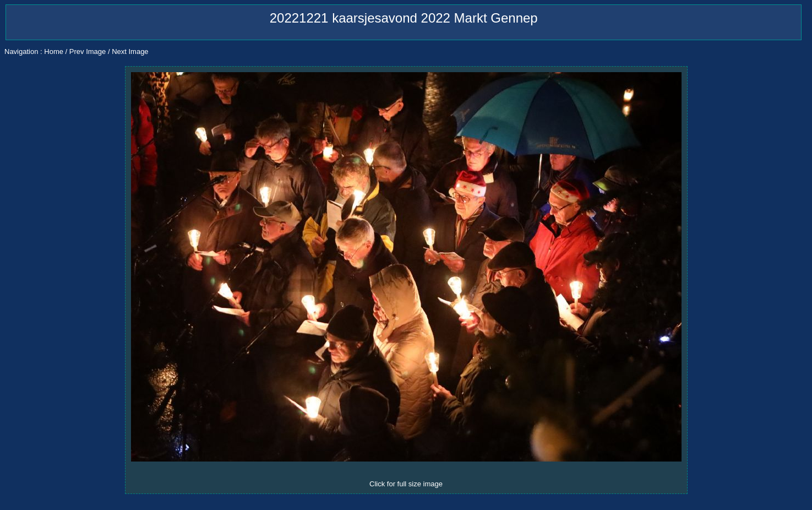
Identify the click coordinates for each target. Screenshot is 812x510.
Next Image (130, 51)
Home (54, 51)
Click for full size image (406, 484)
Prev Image (88, 51)
